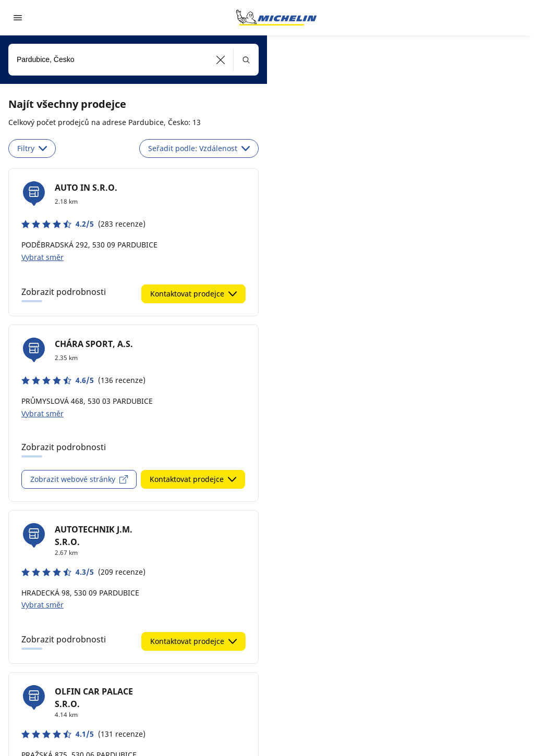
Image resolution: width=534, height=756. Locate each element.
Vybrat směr (43, 257)
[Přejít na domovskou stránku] (276, 18)
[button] (221, 60)
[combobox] (133, 60)
